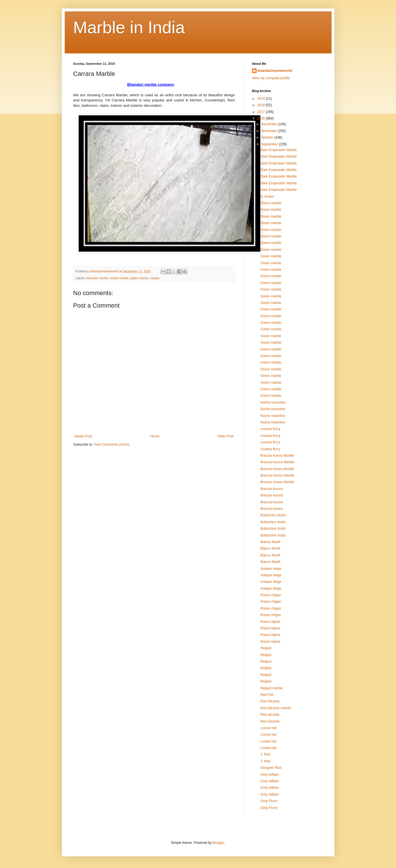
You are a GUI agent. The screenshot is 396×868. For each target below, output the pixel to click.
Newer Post (83, 436)
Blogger (218, 843)
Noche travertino (273, 402)
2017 (261, 112)
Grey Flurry (269, 801)
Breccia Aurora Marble (277, 456)
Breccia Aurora (272, 489)
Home (155, 436)
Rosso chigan (271, 595)
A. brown (267, 197)
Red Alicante (270, 701)
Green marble (271, 203)
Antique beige (271, 569)
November (270, 131)
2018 (261, 105)
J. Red (265, 754)
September (270, 144)
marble (155, 278)
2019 (261, 99)
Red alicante (270, 715)
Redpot (266, 648)
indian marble (119, 278)
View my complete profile (271, 78)
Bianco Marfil (270, 542)
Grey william (270, 775)
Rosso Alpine (270, 622)
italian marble (139, 278)
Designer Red (271, 768)
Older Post (226, 436)
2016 (261, 118)
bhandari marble (97, 278)
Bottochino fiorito (273, 515)
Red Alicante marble (275, 708)
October (268, 137)
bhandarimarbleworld (275, 71)
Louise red (268, 728)
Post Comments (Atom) (112, 445)
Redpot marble (272, 688)
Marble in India (129, 27)
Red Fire (267, 695)
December (270, 124)
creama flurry (270, 429)
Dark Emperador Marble (278, 150)
